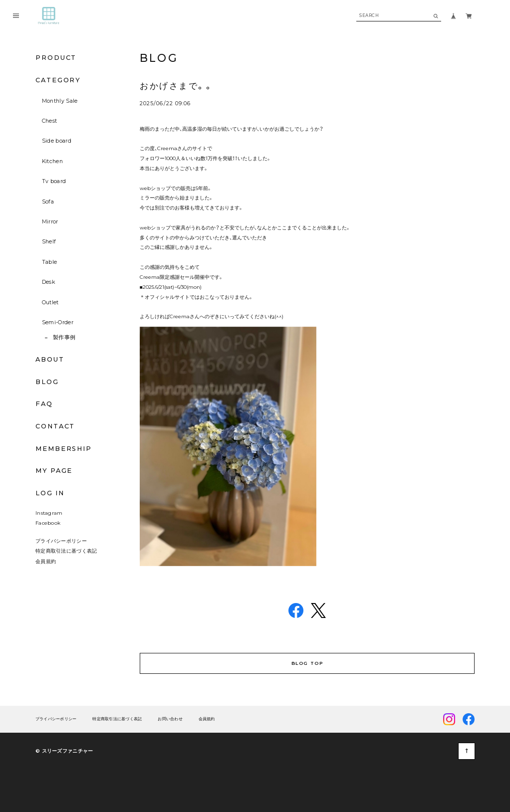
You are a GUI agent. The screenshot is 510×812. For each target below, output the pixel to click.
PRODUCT (56, 58)
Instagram (49, 513)
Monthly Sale (60, 101)
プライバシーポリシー (61, 541)
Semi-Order (58, 322)
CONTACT (55, 426)
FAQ (44, 404)
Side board (57, 141)
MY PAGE (54, 471)
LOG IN (50, 493)
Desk (48, 282)
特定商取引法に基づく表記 (66, 551)
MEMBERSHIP (64, 449)
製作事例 (64, 337)
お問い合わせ (170, 719)
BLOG (47, 382)
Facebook (48, 523)
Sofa (48, 202)
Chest (50, 121)
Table (50, 262)
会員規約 (46, 561)
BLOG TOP (307, 663)
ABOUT (50, 359)
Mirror (50, 222)
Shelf (49, 242)
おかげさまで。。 (177, 86)
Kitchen (52, 161)
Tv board (54, 181)
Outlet (50, 303)
